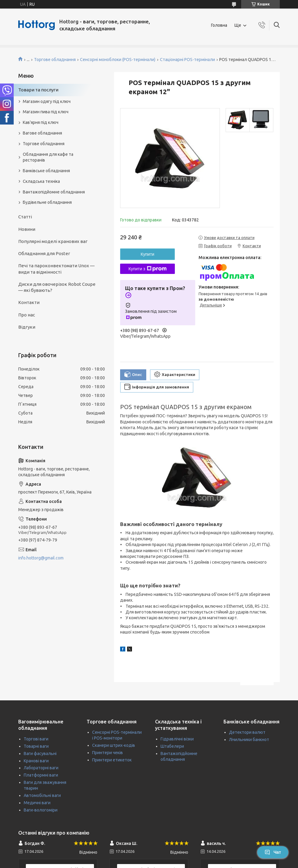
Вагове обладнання (42, 133)
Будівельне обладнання (47, 202)
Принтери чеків (107, 753)
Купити (148, 254)
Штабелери (172, 746)
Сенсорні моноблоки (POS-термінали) (118, 60)
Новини (27, 229)
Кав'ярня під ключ (41, 122)
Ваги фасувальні (40, 754)
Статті (25, 217)
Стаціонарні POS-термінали (187, 60)
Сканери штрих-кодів (114, 745)
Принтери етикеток (112, 760)
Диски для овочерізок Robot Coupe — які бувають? (57, 287)
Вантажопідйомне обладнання (54, 192)
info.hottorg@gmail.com (41, 558)
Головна (219, 25)
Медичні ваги (37, 803)
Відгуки (27, 327)
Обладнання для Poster (44, 253)
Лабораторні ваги (41, 768)
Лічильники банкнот (249, 740)
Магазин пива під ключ (46, 112)
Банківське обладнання (46, 171)
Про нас (27, 315)
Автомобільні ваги (42, 795)
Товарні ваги (36, 746)
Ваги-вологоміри (41, 810)
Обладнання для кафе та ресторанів (48, 157)
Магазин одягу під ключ (47, 101)
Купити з (147, 269)
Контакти (29, 302)
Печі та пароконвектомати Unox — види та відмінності (56, 269)
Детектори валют (247, 732)
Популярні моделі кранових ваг (53, 241)
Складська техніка (41, 181)
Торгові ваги (36, 739)
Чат (273, 852)
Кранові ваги (36, 761)
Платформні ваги (41, 775)
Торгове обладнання (55, 60)
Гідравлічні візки (177, 739)
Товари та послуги (38, 90)
